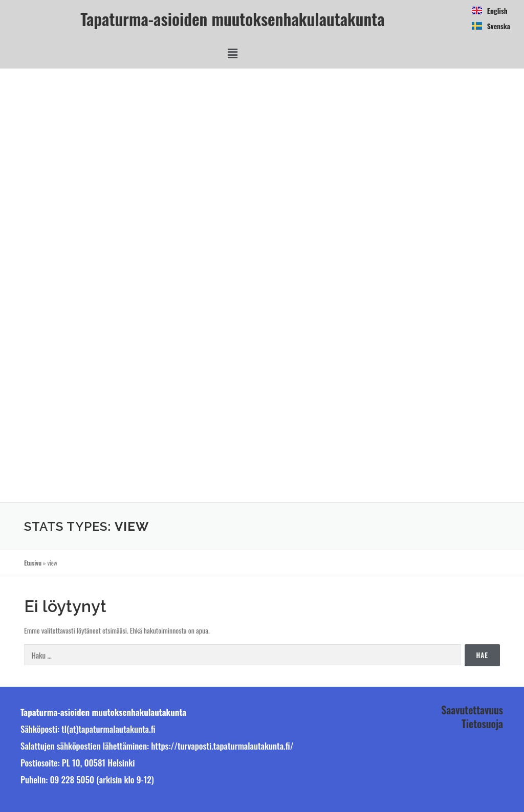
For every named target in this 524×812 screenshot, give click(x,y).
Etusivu (33, 563)
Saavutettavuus (472, 710)
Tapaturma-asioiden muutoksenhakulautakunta (232, 19)
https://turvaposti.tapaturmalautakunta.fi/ (222, 746)
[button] (232, 53)
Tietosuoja (482, 724)
